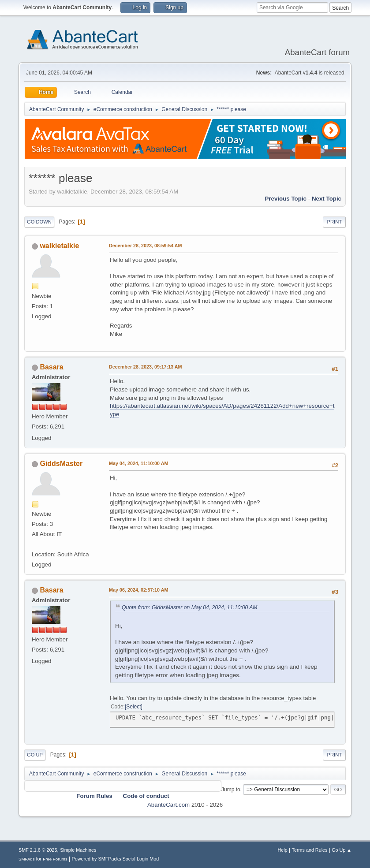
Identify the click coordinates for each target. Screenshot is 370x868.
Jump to (231, 789)
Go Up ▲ (342, 850)
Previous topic (286, 199)
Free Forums (55, 859)
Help (283, 850)
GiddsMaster (61, 464)
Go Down (39, 222)
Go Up (35, 755)
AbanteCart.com (168, 805)
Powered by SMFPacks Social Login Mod (116, 859)
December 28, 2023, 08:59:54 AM (146, 246)
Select (133, 707)
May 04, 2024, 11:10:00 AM (138, 463)
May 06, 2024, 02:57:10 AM (138, 590)
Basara (51, 367)
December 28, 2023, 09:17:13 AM (146, 367)
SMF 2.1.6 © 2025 (38, 850)
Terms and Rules (310, 850)
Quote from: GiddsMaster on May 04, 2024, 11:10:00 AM (190, 607)
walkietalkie (59, 246)
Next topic (327, 199)
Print (334, 222)
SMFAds (27, 859)
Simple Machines (78, 850)
